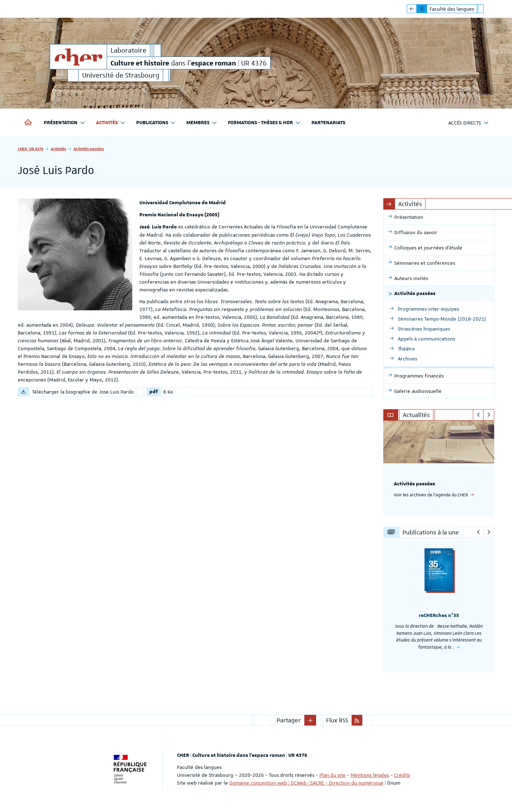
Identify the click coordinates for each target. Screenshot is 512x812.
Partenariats (328, 123)
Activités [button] (111, 123)
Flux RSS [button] (337, 720)
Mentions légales (370, 775)
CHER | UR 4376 (31, 149)
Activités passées (89, 149)
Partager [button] (289, 720)
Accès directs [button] (469, 123)
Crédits (402, 775)
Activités (58, 149)
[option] (439, 468)
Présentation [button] (65, 123)
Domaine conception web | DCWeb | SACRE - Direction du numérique (306, 783)
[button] (310, 720)
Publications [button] (156, 123)
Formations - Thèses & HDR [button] (264, 123)
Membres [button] (202, 123)
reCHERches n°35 (439, 616)
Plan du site (332, 775)
